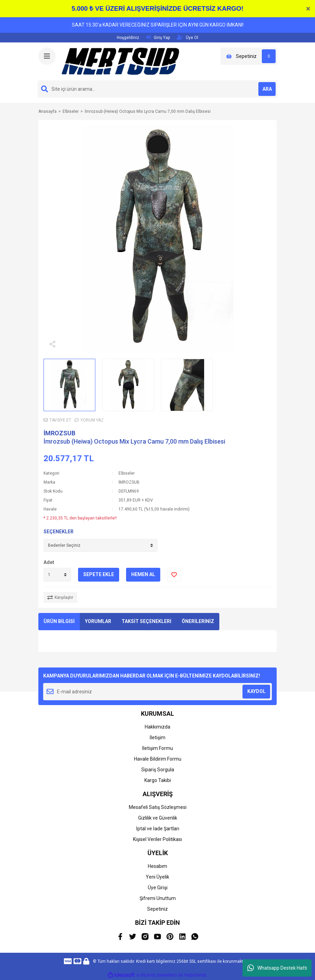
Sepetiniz (157, 909)
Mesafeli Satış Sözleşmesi (158, 807)
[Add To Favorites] (174, 575)
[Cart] (249, 56)
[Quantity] (57, 575)
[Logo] (121, 61)
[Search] (157, 89)
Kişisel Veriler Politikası (157, 839)
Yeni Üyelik (157, 877)
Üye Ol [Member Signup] (188, 37)
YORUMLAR (98, 621)
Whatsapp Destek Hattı (277, 968)
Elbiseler (127, 473)
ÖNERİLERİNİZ (198, 621)
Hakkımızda (157, 727)
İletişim (157, 738)
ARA (267, 89)
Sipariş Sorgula (158, 770)
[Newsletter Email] (157, 692)
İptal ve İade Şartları (158, 829)
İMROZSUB (59, 433)
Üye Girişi (158, 888)
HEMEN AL (143, 574)
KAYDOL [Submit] (256, 691)
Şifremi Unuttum (158, 898)
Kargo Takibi (158, 780)
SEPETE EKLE (99, 574)
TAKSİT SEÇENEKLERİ (146, 621)
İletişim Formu (157, 748)
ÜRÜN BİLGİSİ (59, 621)
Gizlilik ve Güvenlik (158, 818)
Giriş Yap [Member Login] (158, 37)
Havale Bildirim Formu (158, 759)
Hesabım (157, 866)
